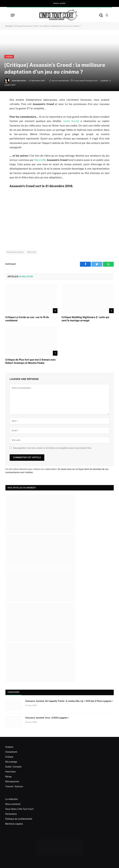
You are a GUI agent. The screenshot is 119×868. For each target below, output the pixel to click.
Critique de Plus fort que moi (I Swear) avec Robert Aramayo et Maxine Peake (31, 361)
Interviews (10, 772)
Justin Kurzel (71, 121)
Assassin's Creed (15, 252)
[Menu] (13, 15)
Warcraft (39, 160)
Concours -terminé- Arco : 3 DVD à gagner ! (47, 718)
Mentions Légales (14, 824)
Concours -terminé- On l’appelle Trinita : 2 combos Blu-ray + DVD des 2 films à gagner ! (69, 701)
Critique (9, 757)
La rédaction (12, 799)
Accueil (9, 26)
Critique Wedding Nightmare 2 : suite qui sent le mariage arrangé (85, 319)
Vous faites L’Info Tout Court (19, 809)
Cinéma (9, 57)
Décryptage (11, 762)
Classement (11, 752)
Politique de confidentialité (19, 819)
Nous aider (59, 3)
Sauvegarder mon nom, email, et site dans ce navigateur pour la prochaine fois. (52, 448)
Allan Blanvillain (19, 81)
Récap (8, 777)
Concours (13, 692)
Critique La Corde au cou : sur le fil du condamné (27, 319)
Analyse (9, 747)
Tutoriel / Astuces (14, 786)
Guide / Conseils (13, 767)
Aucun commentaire (59, 81)
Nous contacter (13, 804)
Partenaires (11, 814)
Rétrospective (12, 782)
